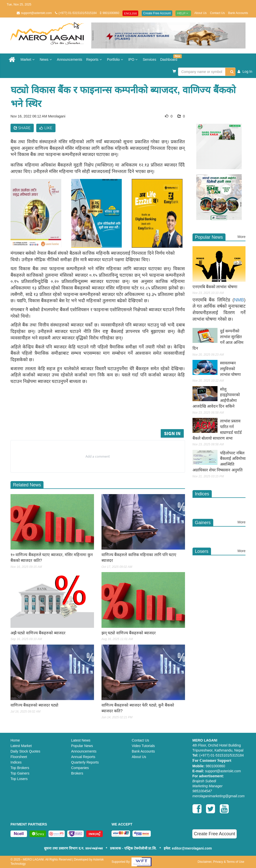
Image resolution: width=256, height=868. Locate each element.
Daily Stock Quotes (25, 751)
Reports (95, 59)
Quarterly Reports (85, 762)
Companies (80, 768)
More (241, 237)
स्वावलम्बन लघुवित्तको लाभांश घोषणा (230, 369)
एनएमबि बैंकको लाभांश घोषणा (215, 287)
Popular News (82, 746)
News (46, 59)
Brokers (77, 773)
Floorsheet (19, 757)
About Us (200, 13)
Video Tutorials (143, 746)
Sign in (172, 433)
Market (28, 59)
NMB (239, 300)
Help (183, 13)
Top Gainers (20, 773)
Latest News (81, 740)
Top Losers (19, 779)
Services (149, 59)
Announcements (70, 59)
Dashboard (170, 58)
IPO (133, 59)
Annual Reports (83, 757)
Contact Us (217, 13)
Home (15, 740)
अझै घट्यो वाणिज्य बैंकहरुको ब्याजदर (38, 633)
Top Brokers (20, 768)
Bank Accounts (238, 13)
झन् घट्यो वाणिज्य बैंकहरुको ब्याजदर (129, 633)
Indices (16, 762)
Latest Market (21, 746)
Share (22, 128)
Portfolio (116, 59)
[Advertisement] (105, 414)
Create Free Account (157, 13)
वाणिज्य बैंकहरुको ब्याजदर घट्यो (34, 705)
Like (46, 128)
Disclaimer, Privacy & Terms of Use (221, 862)
